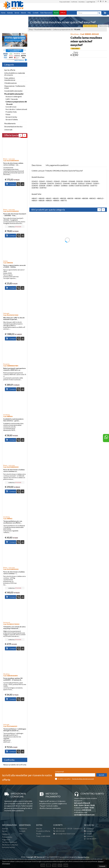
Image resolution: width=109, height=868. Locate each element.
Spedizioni (6, 834)
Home (3, 13)
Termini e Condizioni (9, 842)
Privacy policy (7, 837)
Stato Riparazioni (46, 13)
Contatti (35, 13)
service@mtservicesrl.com (84, 815)
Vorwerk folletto (12, 120)
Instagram (89, 831)
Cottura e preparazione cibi (16, 102)
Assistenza (82, 2)
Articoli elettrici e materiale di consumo (15, 74)
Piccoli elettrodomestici (14, 94)
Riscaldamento (10, 123)
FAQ (29, 13)
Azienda (10, 13)
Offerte (63, 13)
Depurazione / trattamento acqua (15, 87)
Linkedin (88, 836)
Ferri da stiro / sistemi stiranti (16, 109)
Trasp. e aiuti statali (65, 2)
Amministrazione (8, 847)
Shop (31, 29)
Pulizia (8, 114)
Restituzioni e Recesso (10, 845)
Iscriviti (101, 775)
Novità (56, 13)
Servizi (17, 13)
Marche (39, 829)
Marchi (23, 13)
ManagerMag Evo (83, 857)
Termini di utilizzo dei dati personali (83, 779)
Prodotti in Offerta (43, 831)
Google (88, 834)
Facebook (89, 829)
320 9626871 (90, 839)
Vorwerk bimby (11, 117)
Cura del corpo (11, 107)
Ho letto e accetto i (63, 779)
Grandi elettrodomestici (13, 91)
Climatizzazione (10, 83)
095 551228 (87, 810)
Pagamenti (6, 840)
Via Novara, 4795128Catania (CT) (68, 829)
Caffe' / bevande (12, 99)
